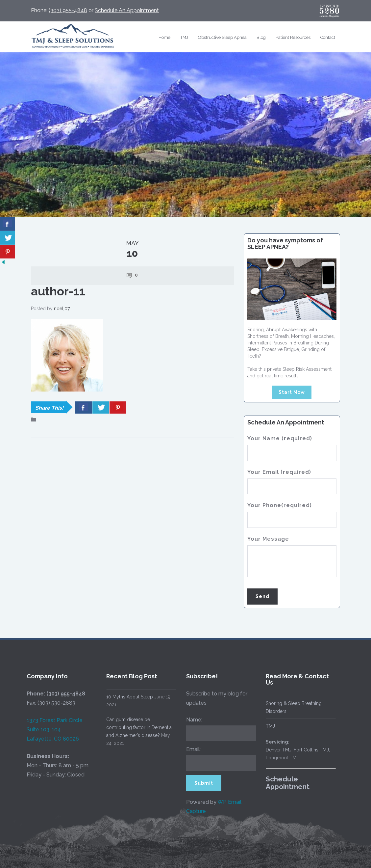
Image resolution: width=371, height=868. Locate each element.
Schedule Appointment (286, 783)
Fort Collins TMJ (310, 750)
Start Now (292, 392)
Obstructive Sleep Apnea (222, 37)
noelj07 (62, 309)
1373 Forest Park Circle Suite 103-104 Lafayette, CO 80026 (53, 730)
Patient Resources (293, 37)
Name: (192, 720)
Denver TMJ (277, 750)
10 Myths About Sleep (128, 697)
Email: (191, 749)
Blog (261, 37)
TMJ (184, 37)
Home (164, 37)
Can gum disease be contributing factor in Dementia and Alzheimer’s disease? (137, 727)
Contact (328, 37)
